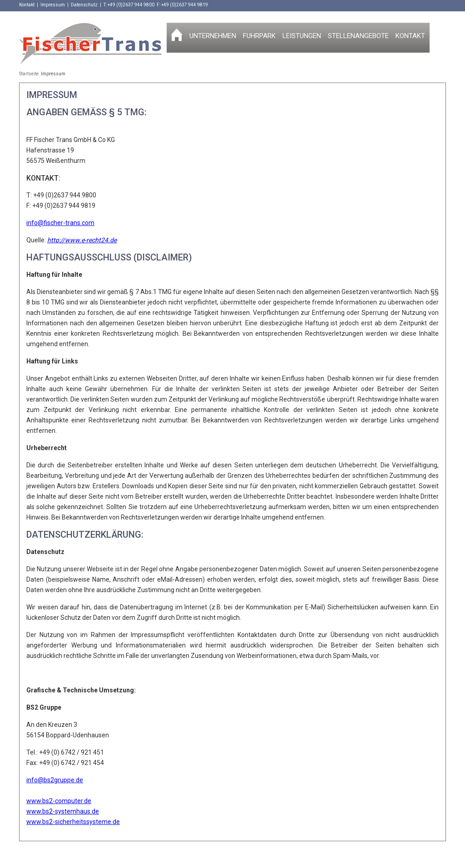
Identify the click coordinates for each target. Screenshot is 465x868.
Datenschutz (84, 5)
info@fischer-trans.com (60, 223)
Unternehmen (213, 36)
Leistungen (302, 36)
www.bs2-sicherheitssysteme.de (73, 822)
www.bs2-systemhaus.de (63, 811)
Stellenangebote (358, 36)
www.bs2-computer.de (59, 801)
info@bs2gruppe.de (55, 780)
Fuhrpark (259, 36)
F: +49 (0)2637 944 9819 (182, 5)
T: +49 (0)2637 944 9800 (129, 5)
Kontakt (27, 5)
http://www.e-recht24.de (82, 240)
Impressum (53, 5)
